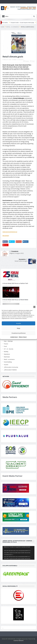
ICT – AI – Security (9, 349)
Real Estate (7, 357)
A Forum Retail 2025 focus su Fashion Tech (15, 283)
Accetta (18, 323)
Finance (6, 344)
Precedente (14, 251)
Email (32, 61)
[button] (34, 307)
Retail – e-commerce (9, 359)
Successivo (23, 259)
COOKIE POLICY (14, 337)
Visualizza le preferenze (19, 333)
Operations (7, 354)
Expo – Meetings (8, 341)
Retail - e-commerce (18, 60)
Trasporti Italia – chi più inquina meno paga (23, 22)
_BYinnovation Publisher (10, 370)
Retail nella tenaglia (21, 261)
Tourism (6, 365)
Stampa (26, 61)
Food (5, 346)
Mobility (6, 352)
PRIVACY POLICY (23, 337)
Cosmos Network (18, 641)
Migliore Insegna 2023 (17, 253)
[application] (18, 553)
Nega (18, 328)
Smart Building (8, 362)
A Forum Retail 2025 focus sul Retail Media (15, 300)
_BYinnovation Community (11, 367)
